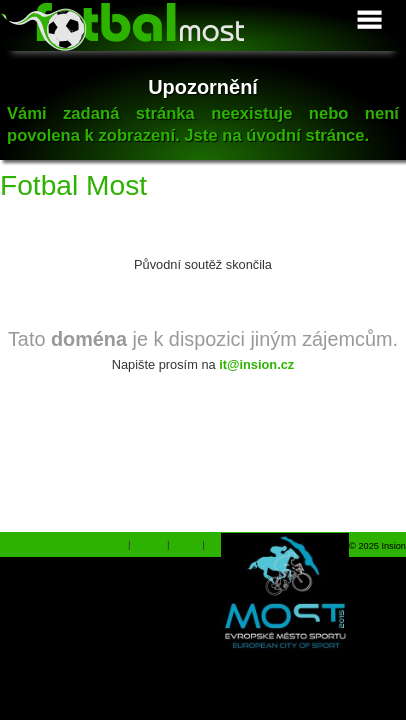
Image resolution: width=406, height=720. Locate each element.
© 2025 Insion (377, 546)
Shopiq (108, 544)
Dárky (185, 544)
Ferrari (148, 544)
